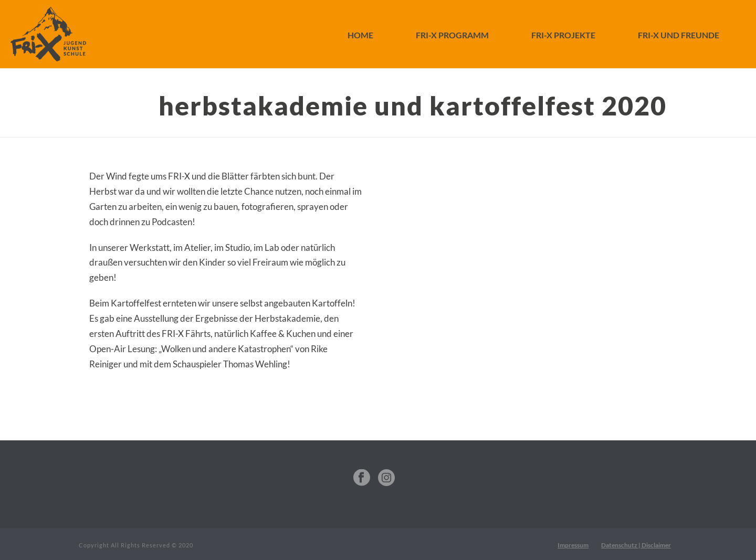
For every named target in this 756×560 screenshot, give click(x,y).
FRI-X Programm (452, 35)
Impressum (573, 545)
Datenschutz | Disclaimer (636, 545)
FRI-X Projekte (563, 35)
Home (360, 35)
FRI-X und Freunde (679, 35)
